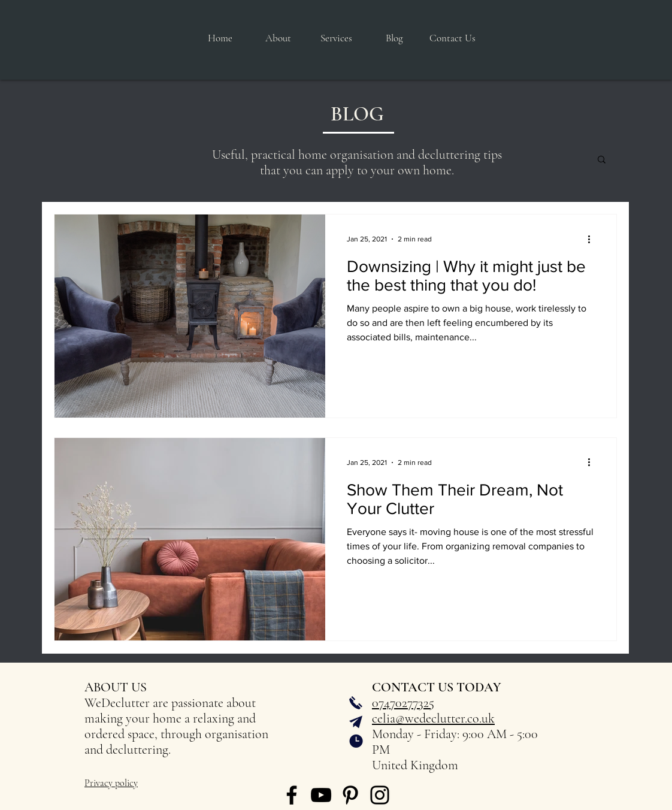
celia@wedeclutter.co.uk (433, 718)
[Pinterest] (350, 795)
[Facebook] (292, 795)
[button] (336, 38)
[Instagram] (380, 795)
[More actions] (593, 239)
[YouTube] (321, 795)
